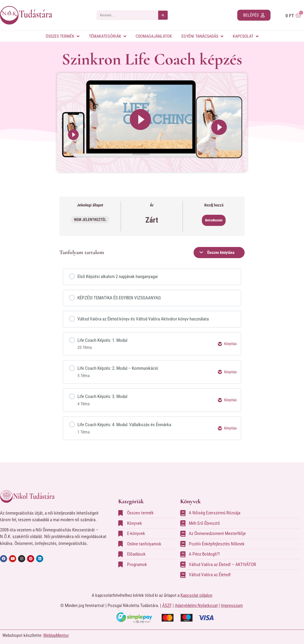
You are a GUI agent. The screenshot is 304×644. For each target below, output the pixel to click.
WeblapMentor (56, 631)
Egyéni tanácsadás (202, 36)
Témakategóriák (107, 36)
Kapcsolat (246, 36)
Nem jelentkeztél (90, 220)
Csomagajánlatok (154, 36)
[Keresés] (163, 15)
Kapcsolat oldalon (196, 591)
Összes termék (62, 36)
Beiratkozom (214, 220)
